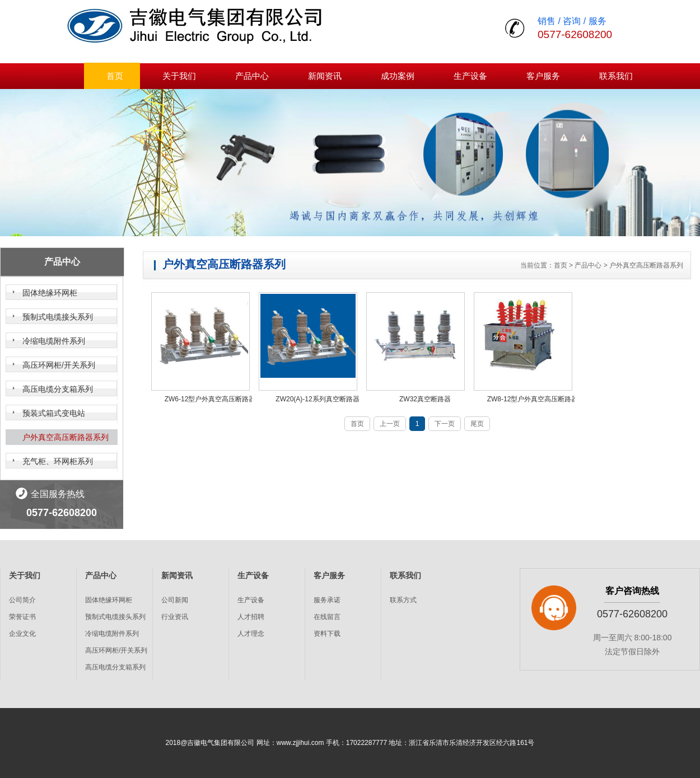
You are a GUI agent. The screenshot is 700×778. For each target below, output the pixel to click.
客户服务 (543, 76)
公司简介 (22, 600)
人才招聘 (251, 617)
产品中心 (252, 76)
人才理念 (251, 634)
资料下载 (327, 634)
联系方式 (403, 600)
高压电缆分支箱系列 (58, 389)
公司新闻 (175, 600)
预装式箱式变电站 (54, 413)
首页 (115, 76)
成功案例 (398, 76)
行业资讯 (175, 617)
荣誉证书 (22, 617)
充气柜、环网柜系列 (58, 461)
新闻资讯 (325, 76)
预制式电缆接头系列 (58, 317)
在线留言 (327, 617)
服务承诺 (327, 600)
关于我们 (179, 76)
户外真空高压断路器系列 (66, 437)
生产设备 (470, 76)
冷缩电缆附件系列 (54, 341)
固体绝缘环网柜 (50, 293)
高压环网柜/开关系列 (59, 365)
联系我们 (616, 76)
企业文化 (22, 634)
